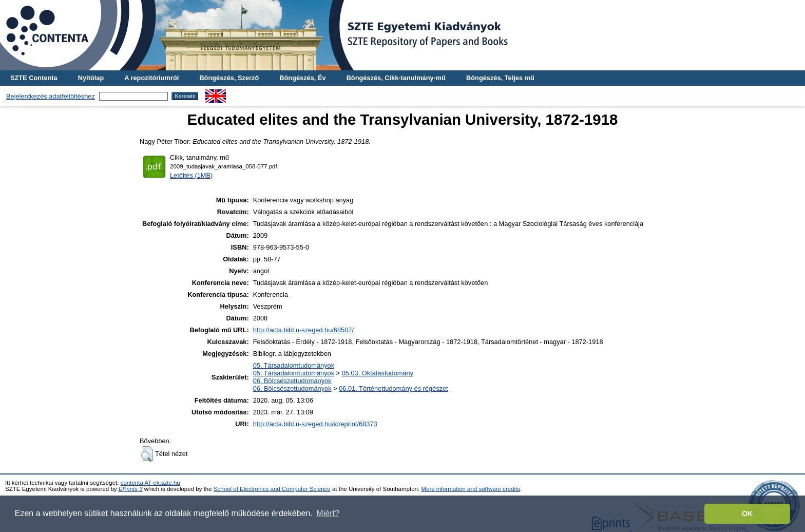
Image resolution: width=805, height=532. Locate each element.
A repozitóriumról (151, 78)
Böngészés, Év (302, 78)
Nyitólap (91, 78)
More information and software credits (471, 489)
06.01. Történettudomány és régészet (393, 388)
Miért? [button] (328, 513)
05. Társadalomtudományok (294, 365)
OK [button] (747, 514)
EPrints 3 (131, 489)
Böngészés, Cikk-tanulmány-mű (396, 78)
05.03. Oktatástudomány (378, 373)
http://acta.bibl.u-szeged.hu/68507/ (303, 330)
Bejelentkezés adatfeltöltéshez (51, 96)
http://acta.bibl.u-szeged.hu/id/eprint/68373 (315, 424)
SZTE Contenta (34, 78)
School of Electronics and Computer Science (272, 489)
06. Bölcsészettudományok (292, 381)
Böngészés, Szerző (229, 78)
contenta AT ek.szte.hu (150, 483)
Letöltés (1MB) (191, 175)
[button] (147, 454)
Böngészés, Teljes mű (500, 78)
